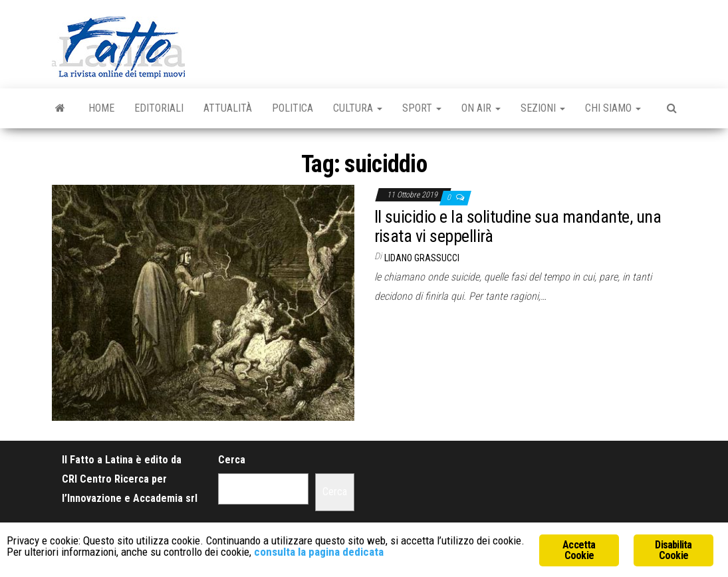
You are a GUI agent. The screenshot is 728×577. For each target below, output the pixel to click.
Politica (293, 108)
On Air (481, 108)
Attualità (228, 108)
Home (101, 108)
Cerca (232, 460)
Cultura (358, 108)
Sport (422, 108)
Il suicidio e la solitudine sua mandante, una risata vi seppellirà (518, 226)
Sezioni (543, 108)
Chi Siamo (613, 108)
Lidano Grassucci (422, 258)
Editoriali (159, 108)
